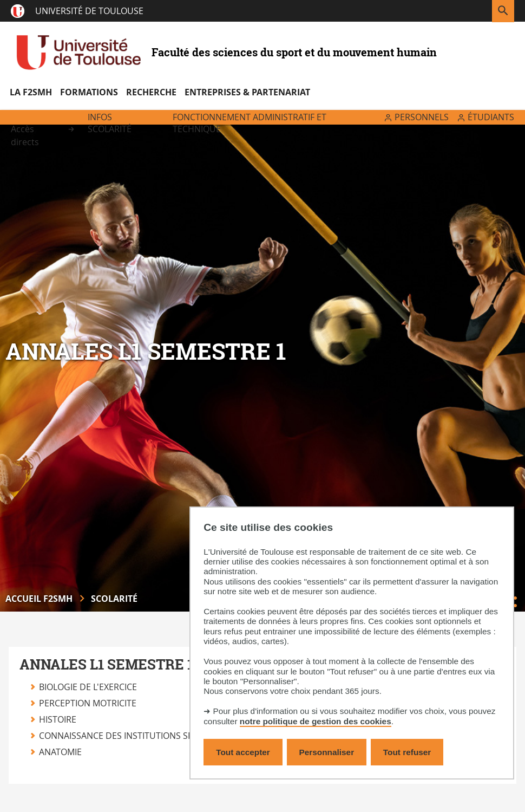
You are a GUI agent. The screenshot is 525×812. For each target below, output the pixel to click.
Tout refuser (407, 752)
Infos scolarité (110, 123)
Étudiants (491, 117)
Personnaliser (327, 752)
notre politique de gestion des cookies (316, 721)
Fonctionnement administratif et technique (250, 123)
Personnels (422, 117)
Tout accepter (243, 752)
